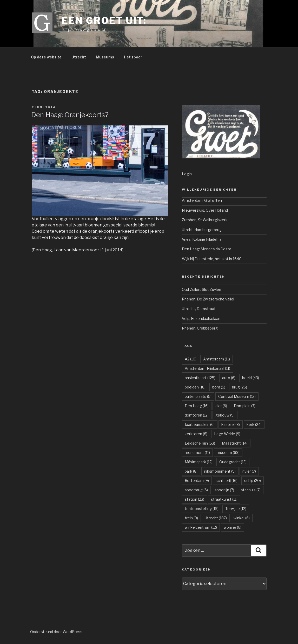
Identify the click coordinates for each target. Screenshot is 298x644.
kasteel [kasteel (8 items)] (231, 424)
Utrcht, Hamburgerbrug (202, 230)
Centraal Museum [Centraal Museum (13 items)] (237, 396)
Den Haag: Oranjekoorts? (70, 115)
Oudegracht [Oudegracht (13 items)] (233, 462)
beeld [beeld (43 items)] (251, 378)
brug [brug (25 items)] (240, 387)
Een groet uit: (104, 21)
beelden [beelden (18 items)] (195, 387)
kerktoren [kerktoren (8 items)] (196, 434)
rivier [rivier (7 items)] (249, 471)
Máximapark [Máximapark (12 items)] (199, 462)
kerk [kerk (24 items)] (254, 424)
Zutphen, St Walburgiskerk (205, 220)
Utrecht (79, 57)
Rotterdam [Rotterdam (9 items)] (197, 481)
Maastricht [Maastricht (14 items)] (235, 443)
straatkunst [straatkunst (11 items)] (224, 499)
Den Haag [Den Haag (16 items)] (197, 406)
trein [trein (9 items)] (191, 518)
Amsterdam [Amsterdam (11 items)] (217, 359)
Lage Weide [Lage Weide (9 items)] (227, 434)
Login (187, 174)
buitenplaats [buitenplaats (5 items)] (198, 396)
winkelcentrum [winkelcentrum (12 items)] (201, 527)
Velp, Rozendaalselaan (201, 318)
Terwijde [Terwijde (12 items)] (236, 509)
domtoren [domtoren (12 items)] (197, 415)
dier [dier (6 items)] (221, 406)
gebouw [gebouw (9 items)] (225, 415)
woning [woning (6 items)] (233, 527)
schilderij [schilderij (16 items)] (227, 481)
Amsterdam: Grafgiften (202, 200)
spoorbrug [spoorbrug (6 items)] (196, 490)
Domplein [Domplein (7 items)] (245, 406)
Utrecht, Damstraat (199, 309)
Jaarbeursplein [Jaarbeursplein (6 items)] (200, 424)
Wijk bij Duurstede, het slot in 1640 (212, 259)
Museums (105, 57)
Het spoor (133, 57)
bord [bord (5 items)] (219, 387)
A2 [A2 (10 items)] (191, 359)
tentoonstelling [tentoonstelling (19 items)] (202, 509)
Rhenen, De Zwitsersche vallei (208, 299)
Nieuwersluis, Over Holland (205, 210)
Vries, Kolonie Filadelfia (202, 239)
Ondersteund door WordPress (56, 632)
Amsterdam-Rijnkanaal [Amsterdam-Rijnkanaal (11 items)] (207, 368)
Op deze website (46, 57)
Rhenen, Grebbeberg (200, 328)
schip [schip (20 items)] (253, 481)
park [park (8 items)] (191, 471)
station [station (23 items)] (194, 499)
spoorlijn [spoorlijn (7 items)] (224, 490)
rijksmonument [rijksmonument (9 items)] (220, 471)
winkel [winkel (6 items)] (242, 518)
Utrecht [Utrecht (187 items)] (216, 518)
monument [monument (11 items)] (197, 452)
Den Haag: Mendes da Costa (207, 249)
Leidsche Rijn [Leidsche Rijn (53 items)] (200, 443)
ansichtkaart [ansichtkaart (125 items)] (200, 378)
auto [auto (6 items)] (229, 378)
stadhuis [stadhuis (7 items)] (251, 490)
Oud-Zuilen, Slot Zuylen (201, 289)
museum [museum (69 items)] (228, 452)
